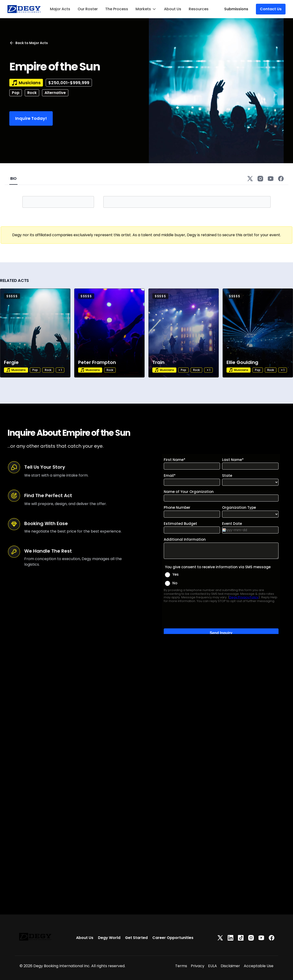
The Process (117, 9)
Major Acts (60, 9)
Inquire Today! (31, 118)
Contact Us (271, 9)
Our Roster (88, 9)
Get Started (136, 938)
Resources (199, 9)
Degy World (109, 938)
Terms (181, 966)
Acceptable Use (259, 966)
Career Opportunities (173, 938)
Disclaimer (230, 966)
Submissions (236, 9)
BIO (13, 178)
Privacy (198, 966)
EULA (213, 966)
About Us (173, 9)
